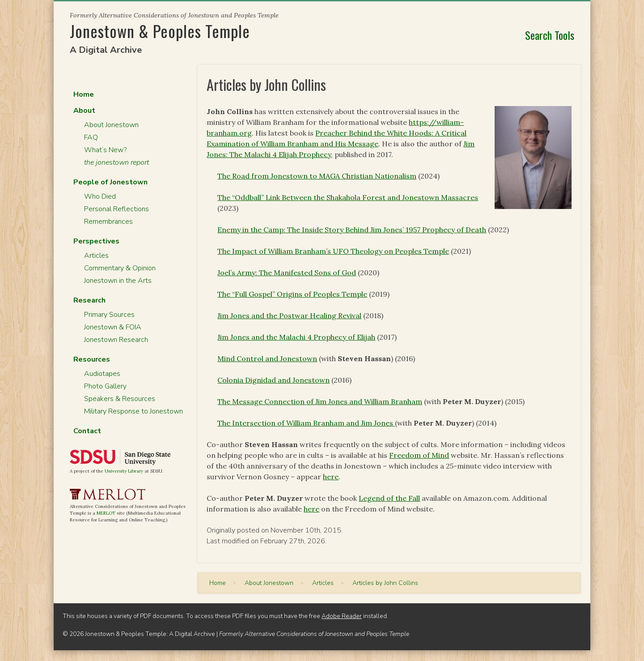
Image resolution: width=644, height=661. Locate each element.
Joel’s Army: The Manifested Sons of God (287, 273)
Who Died (100, 196)
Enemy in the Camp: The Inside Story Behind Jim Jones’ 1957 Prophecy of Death (352, 230)
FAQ (91, 137)
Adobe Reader (342, 616)
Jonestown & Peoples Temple (160, 31)
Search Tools (550, 35)
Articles (96, 256)
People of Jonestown (110, 182)
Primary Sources (109, 315)
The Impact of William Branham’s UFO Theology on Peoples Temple (333, 251)
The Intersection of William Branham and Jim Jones (306, 423)
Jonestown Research (116, 340)
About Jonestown (111, 125)
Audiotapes (102, 374)
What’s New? (105, 150)
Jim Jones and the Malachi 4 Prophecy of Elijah (296, 337)
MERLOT (106, 513)
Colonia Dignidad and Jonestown (273, 380)
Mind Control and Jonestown (267, 358)
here (331, 477)
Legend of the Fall (389, 498)
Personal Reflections (117, 209)
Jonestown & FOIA (113, 327)
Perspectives (96, 241)
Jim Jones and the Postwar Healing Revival (289, 316)
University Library (124, 471)
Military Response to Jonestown (133, 411)
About (84, 111)
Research (89, 300)
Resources (92, 359)
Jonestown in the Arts (118, 281)
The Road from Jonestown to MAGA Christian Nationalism (317, 176)
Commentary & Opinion (120, 268)
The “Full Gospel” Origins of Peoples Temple (292, 294)
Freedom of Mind (419, 455)
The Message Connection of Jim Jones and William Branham (320, 401)
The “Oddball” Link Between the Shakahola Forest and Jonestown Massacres (348, 197)
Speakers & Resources (120, 399)
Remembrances (108, 222)
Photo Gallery (105, 386)
